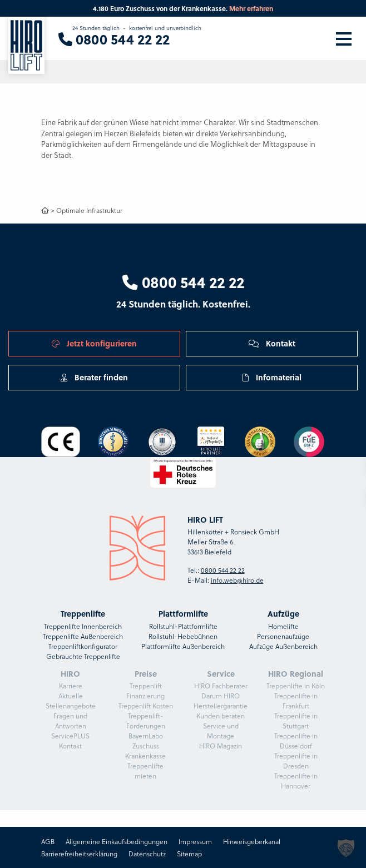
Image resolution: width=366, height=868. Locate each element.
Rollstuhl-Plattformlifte (183, 626)
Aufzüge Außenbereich (283, 646)
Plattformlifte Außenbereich (183, 646)
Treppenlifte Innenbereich (83, 626)
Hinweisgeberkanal (252, 841)
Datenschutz (147, 854)
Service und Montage (221, 731)
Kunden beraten (221, 716)
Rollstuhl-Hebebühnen (183, 636)
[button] (346, 848)
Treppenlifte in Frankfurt (296, 701)
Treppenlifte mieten (145, 771)
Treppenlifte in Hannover (296, 781)
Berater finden (94, 377)
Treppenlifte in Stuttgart (296, 721)
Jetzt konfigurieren (94, 343)
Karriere (71, 686)
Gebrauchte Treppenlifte (83, 656)
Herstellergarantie (221, 706)
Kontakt (272, 343)
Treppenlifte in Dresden (296, 761)
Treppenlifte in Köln (296, 686)
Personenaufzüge (283, 636)
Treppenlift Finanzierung (145, 691)
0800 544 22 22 (183, 282)
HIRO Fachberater (221, 686)
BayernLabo (146, 736)
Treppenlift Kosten (146, 706)
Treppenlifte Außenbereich (83, 636)
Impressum (195, 841)
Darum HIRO (221, 696)
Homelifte (283, 626)
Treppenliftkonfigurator (83, 646)
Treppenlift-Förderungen (146, 721)
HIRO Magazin (221, 746)
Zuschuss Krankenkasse (145, 751)
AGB (48, 841)
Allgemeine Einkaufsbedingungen (117, 841)
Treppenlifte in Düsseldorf (296, 741)
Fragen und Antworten (70, 721)
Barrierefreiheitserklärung (79, 854)
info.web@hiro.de (237, 580)
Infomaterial (272, 377)
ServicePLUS (70, 736)
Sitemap (189, 854)
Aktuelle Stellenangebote (71, 701)
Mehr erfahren (251, 8)
